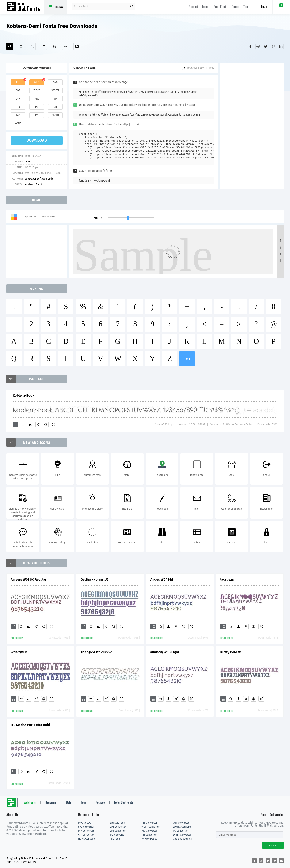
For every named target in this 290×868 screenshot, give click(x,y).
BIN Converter (118, 831)
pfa (37, 99)
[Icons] (66, 46)
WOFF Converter (150, 827)
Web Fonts (30, 803)
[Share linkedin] (281, 46)
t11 (37, 115)
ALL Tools (115, 839)
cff (55, 107)
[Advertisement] (252, 126)
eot (18, 90)
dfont (55, 115)
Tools (247, 7)
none (18, 123)
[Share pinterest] (273, 46)
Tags (83, 803)
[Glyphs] (43, 46)
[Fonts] (77, 46)
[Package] (55, 46)
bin (55, 99)
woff (37, 90)
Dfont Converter (182, 835)
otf (18, 99)
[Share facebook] (251, 46)
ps (37, 107)
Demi (27, 162)
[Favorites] (21, 46)
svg (55, 82)
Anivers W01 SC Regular (29, 579)
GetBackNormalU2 (95, 579)
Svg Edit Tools (118, 823)
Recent (193, 7)
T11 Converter (149, 835)
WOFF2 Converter (183, 827)
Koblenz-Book (23, 395)
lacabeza (227, 579)
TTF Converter (149, 823)
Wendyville (19, 652)
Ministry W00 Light (165, 652)
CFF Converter (86, 835)
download (37, 140)
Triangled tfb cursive (96, 652)
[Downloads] (31, 424)
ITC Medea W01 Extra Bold (30, 725)
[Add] (10, 46)
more (187, 359)
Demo (235, 7)
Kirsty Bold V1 (231, 652)
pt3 (18, 107)
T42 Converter (118, 835)
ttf (18, 82)
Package (100, 803)
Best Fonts (221, 7)
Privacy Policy (149, 839)
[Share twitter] (266, 46)
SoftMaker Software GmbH (39, 179)
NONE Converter (87, 839)
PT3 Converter (149, 831)
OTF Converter (181, 823)
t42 (18, 115)
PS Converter (180, 831)
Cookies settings (182, 839)
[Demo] (32, 46)
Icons (206, 7)
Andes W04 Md (162, 579)
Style (68, 803)
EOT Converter (118, 827)
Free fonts (25, 7)
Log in (265, 7)
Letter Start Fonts (124, 803)
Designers (51, 803)
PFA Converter (86, 831)
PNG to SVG (85, 823)
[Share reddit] (258, 46)
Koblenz (29, 184)
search (132, 7)
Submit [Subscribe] (273, 845)
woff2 (56, 90)
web (37, 82)
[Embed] (46, 424)
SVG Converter (86, 827)
